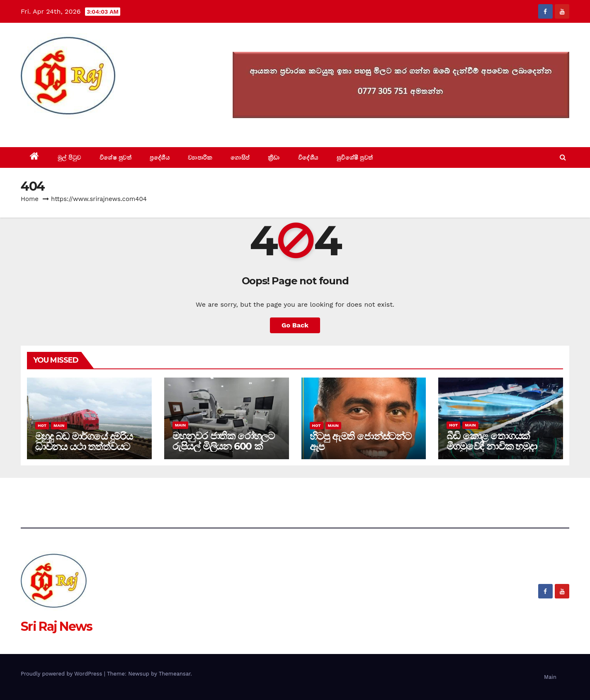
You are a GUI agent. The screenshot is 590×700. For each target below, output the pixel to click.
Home (30, 199)
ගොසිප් (240, 157)
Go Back (295, 325)
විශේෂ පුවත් (116, 157)
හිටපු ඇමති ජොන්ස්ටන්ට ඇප (361, 441)
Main (59, 425)
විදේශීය (308, 157)
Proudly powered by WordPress (62, 674)
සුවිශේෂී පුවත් (355, 157)
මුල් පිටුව (69, 157)
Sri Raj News (57, 128)
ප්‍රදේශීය (160, 157)
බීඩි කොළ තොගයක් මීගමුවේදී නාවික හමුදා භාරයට (492, 446)
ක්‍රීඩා (274, 157)
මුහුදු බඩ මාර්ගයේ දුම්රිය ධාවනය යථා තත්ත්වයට (84, 441)
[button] (563, 157)
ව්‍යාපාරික (200, 157)
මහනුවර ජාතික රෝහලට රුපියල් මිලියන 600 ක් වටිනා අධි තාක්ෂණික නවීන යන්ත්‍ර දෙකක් (223, 451)
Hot (42, 425)
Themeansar (175, 674)
